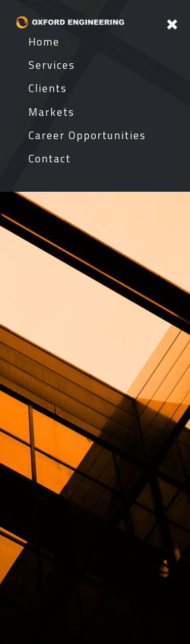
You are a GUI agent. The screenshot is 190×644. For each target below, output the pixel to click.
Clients (48, 88)
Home (44, 41)
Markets (51, 112)
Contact (50, 158)
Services (52, 65)
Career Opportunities (87, 135)
